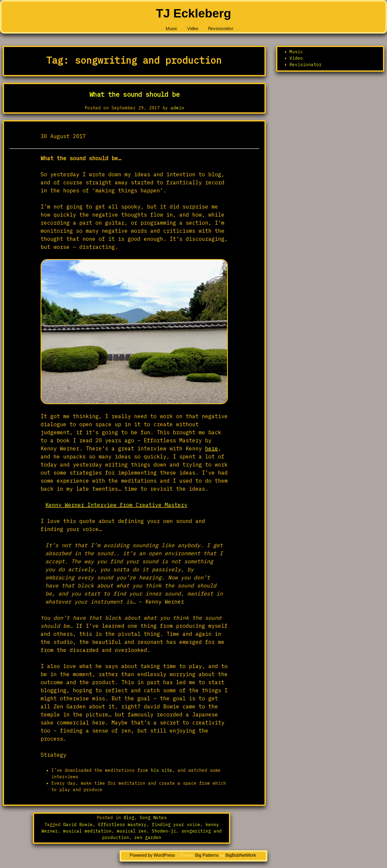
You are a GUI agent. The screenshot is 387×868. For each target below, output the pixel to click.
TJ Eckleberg (193, 13)
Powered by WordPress (153, 855)
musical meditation (87, 831)
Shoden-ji (164, 831)
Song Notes (153, 817)
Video (184, 30)
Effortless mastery (122, 824)
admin (177, 108)
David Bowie (78, 824)
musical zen (132, 831)
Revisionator (220, 30)
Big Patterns (207, 855)
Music (157, 30)
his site (162, 770)
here (212, 448)
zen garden (148, 837)
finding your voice (176, 824)
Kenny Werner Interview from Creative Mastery (116, 505)
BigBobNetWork (241, 855)
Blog (129, 817)
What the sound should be (134, 94)
